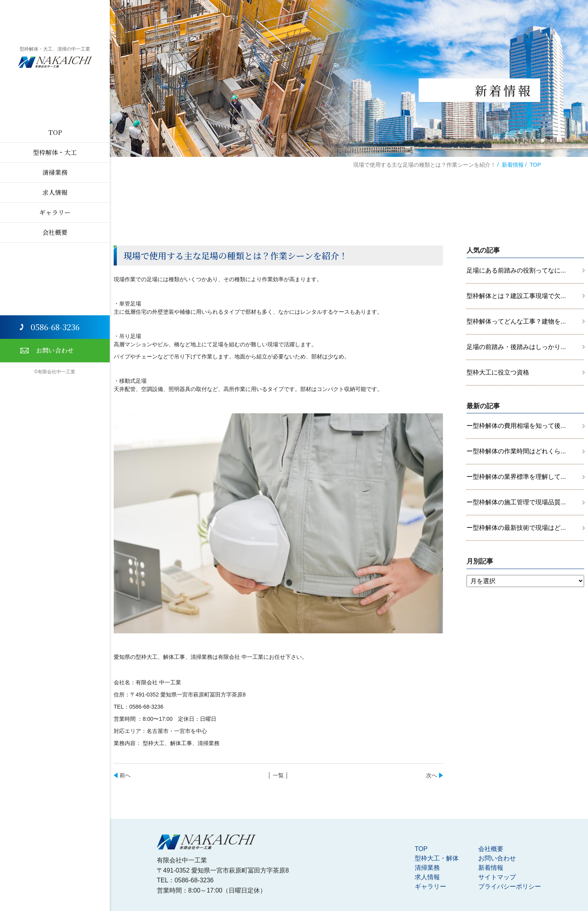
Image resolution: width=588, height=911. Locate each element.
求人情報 (55, 192)
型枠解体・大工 (55, 152)
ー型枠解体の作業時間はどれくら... (516, 451)
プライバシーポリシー (510, 886)
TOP (55, 132)
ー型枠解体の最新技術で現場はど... (516, 528)
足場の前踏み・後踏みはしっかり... (516, 347)
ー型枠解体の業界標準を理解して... (516, 477)
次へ (432, 775)
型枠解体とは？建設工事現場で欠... (516, 296)
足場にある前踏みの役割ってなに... (516, 270)
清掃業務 (55, 172)
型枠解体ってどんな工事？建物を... (516, 321)
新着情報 (513, 165)
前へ (125, 775)
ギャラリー (55, 212)
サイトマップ (497, 877)
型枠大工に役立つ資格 (498, 372)
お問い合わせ (55, 350)
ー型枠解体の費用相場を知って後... (516, 426)
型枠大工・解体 (437, 858)
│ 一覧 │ (278, 775)
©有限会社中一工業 (55, 372)
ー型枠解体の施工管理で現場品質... (516, 502)
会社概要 (55, 232)
